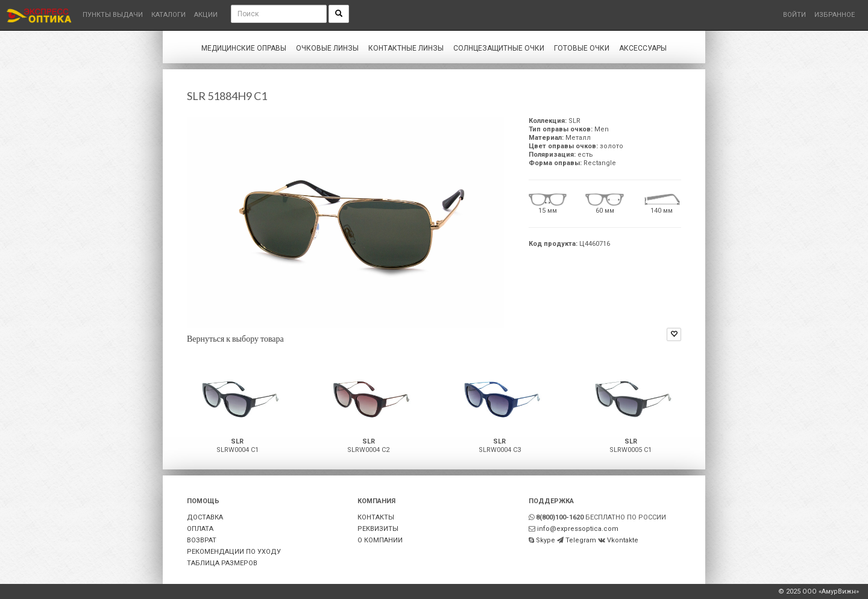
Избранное (835, 15)
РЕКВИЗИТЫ (378, 529)
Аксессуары (643, 48)
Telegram (581, 540)
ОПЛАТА (200, 529)
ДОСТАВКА (205, 517)
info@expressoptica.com (578, 529)
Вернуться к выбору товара (235, 338)
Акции (206, 15)
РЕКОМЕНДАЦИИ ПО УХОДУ (234, 552)
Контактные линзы (406, 48)
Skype (546, 540)
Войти (794, 15)
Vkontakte (623, 540)
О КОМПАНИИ (380, 540)
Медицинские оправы (244, 48)
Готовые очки (582, 48)
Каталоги (168, 15)
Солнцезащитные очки (499, 48)
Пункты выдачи (113, 15)
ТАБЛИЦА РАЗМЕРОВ (222, 563)
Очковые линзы (327, 48)
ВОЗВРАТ (202, 540)
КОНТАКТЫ (376, 517)
